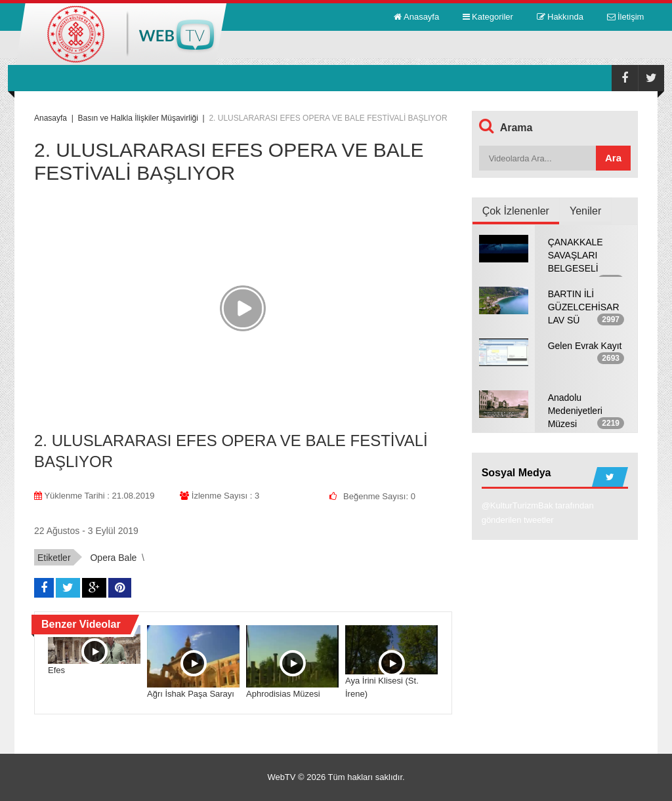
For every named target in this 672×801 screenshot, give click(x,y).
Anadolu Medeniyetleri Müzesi (575, 411)
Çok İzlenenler (516, 211)
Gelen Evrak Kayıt (585, 346)
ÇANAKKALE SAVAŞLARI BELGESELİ (576, 255)
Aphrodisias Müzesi (283, 694)
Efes (56, 670)
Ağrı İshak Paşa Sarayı (191, 694)
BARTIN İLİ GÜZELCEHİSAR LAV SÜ (584, 307)
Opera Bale (113, 558)
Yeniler (585, 211)
